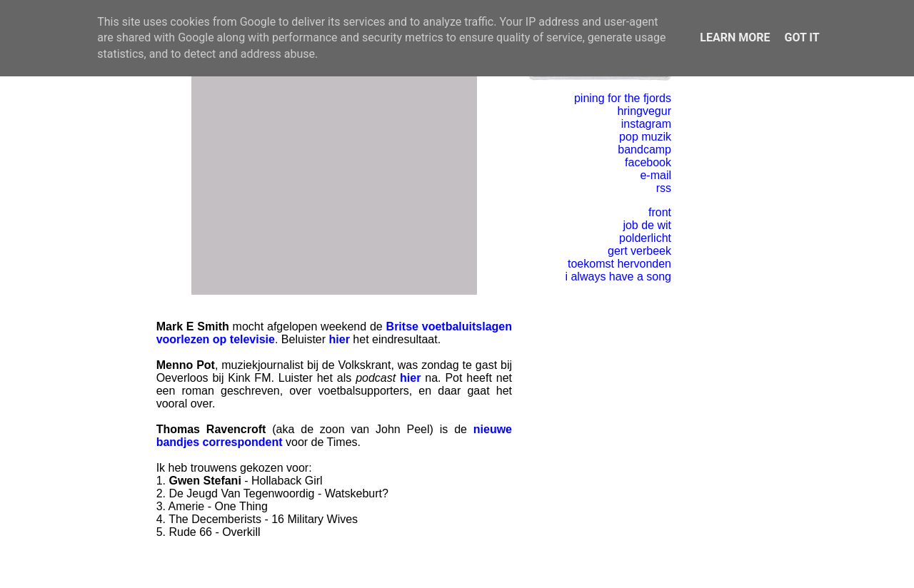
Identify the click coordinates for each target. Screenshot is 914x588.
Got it (802, 37)
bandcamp (644, 149)
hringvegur (644, 111)
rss (664, 188)
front (660, 212)
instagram (646, 124)
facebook (648, 162)
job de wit (647, 225)
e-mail (656, 175)
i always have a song (618, 277)
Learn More (735, 37)
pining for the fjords (623, 98)
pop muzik (645, 137)
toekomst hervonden (619, 264)
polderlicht (645, 238)
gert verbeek (639, 251)
